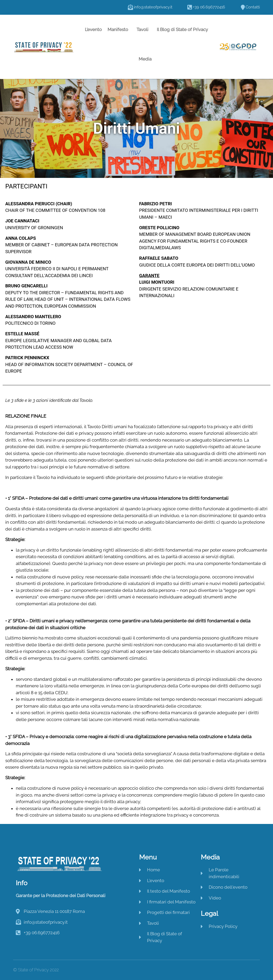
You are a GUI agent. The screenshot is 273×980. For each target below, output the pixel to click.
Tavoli (144, 29)
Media (146, 59)
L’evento (93, 29)
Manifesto (119, 29)
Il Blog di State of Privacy (182, 29)
